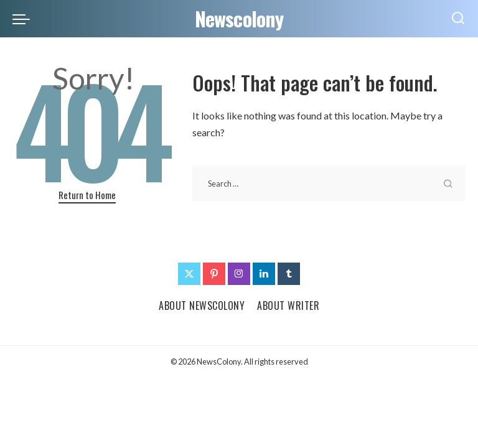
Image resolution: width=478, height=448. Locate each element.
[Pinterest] (214, 274)
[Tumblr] (289, 274)
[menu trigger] (24, 19)
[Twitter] (189, 274)
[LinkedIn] (264, 274)
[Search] (458, 19)
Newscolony (239, 18)
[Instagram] (239, 274)
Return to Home (87, 195)
